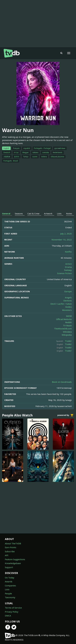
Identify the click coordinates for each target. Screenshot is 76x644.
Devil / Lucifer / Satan (61, 304)
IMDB (69, 316)
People (8, 593)
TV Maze (67, 325)
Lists (7, 589)
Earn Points (11, 547)
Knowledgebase (13, 563)
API (7, 555)
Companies (10, 586)
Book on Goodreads (62, 382)
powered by (66, 415)
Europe (68, 291)
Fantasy (68, 270)
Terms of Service (13, 608)
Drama (68, 267)
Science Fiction (64, 273)
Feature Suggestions (15, 559)
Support (9, 567)
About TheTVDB (13, 543)
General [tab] (6, 214)
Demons (68, 301)
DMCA (8, 616)
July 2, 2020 (66, 234)
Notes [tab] (69, 214)
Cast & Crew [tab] (33, 214)
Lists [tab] (59, 214)
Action (69, 264)
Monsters (67, 310)
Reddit (68, 322)
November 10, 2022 (62, 240)
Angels (68, 297)
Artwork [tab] (48, 214)
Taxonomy (10, 597)
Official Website (64, 319)
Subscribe (10, 551)
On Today (10, 578)
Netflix (68, 252)
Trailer (68, 341)
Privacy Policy (12, 612)
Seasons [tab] (19, 214)
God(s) (68, 307)
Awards (9, 581)
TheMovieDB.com (63, 329)
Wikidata (67, 332)
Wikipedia (67, 335)
